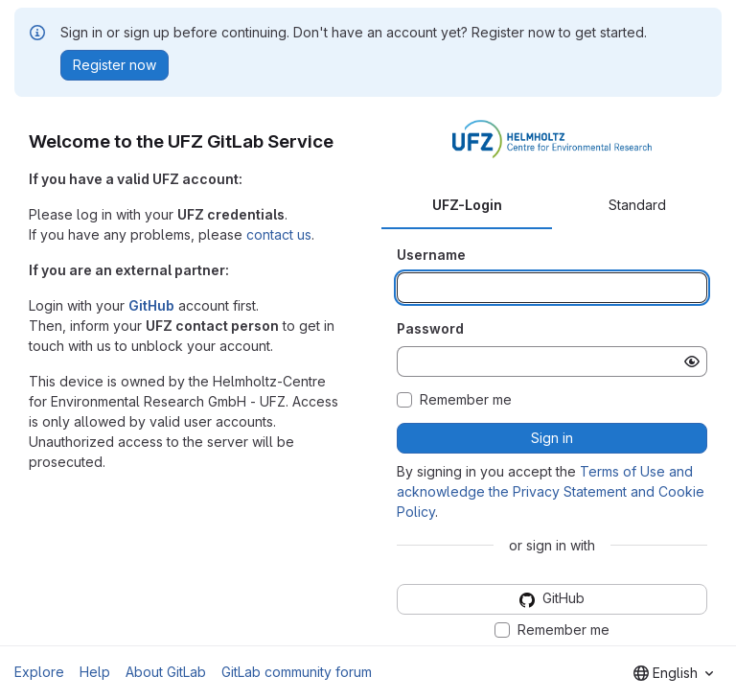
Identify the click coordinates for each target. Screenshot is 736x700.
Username (431, 255)
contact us (279, 234)
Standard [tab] (637, 205)
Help (95, 672)
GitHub (151, 305)
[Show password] (692, 362)
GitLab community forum (297, 672)
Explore (39, 672)
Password (430, 328)
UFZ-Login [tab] (467, 205)
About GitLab (166, 672)
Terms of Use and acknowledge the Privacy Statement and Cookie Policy (551, 491)
